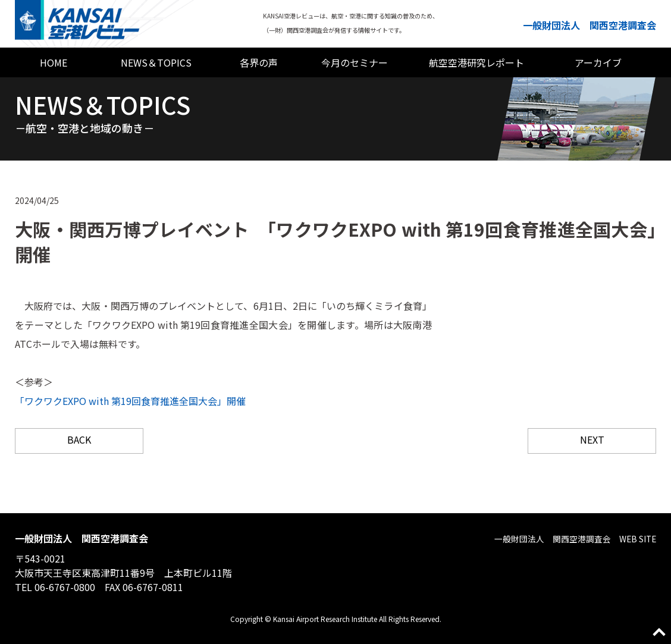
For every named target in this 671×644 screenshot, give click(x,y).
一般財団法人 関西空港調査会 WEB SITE (563, 538)
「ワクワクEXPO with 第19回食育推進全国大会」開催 (130, 401)
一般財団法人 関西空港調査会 (590, 25)
